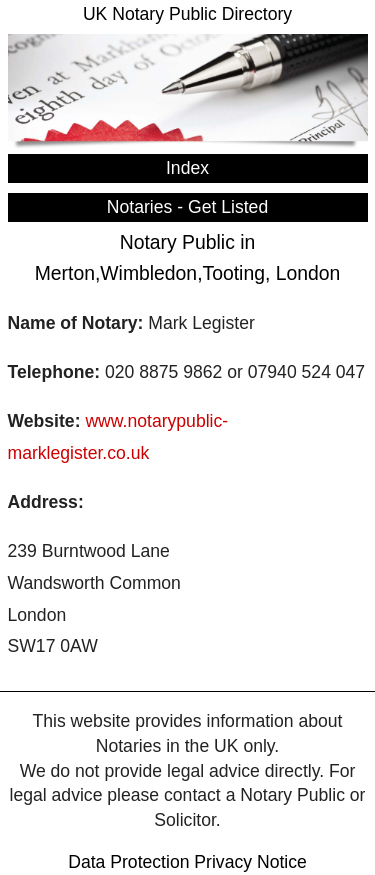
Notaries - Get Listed (187, 207)
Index (187, 168)
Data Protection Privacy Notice (187, 862)
